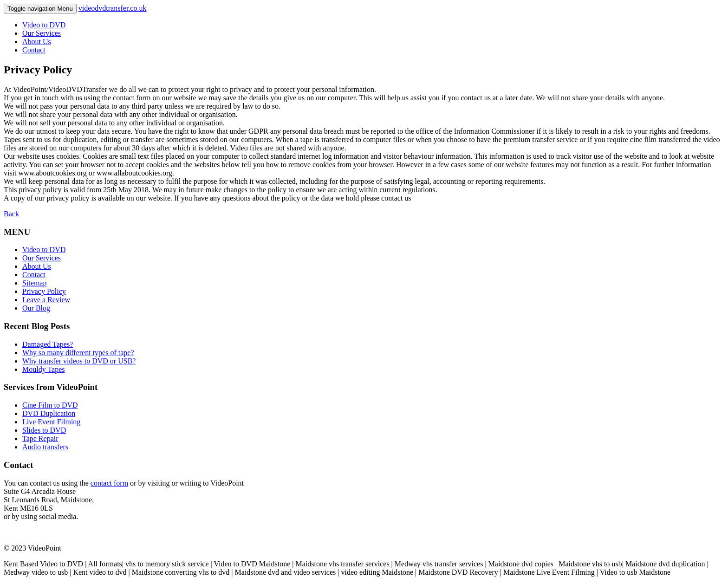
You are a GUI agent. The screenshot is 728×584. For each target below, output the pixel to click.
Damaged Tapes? (48, 344)
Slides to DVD (44, 430)
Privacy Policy (44, 291)
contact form (109, 483)
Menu (40, 9)
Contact (34, 50)
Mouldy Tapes (43, 369)
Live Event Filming (51, 422)
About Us (37, 42)
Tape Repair (40, 438)
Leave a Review (46, 300)
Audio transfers (45, 447)
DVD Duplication (49, 413)
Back (11, 214)
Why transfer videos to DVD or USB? (79, 361)
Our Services (42, 33)
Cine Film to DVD (50, 405)
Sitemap (34, 283)
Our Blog (36, 308)
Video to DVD (44, 25)
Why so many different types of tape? (78, 353)
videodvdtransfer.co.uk (113, 8)
